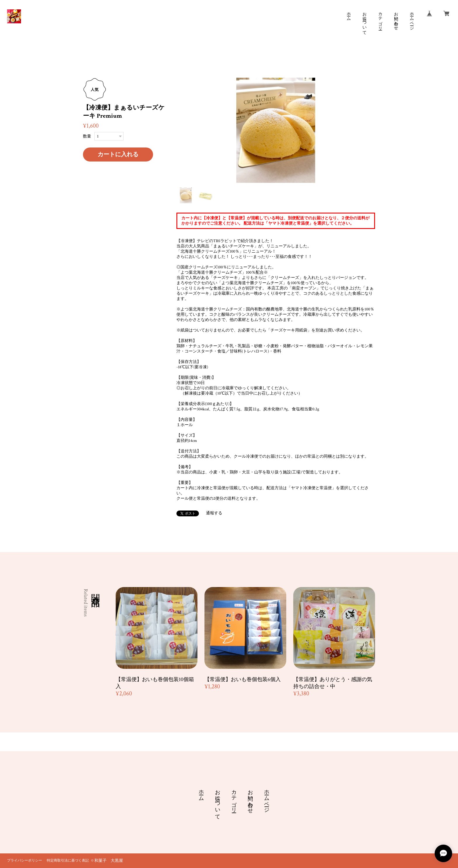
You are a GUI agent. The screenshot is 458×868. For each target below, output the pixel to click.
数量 (87, 136)
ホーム (348, 14)
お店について (364, 21)
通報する (214, 513)
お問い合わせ (396, 19)
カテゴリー (380, 19)
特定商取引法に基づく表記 (68, 861)
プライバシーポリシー (25, 861)
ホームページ (412, 19)
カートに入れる (118, 154)
